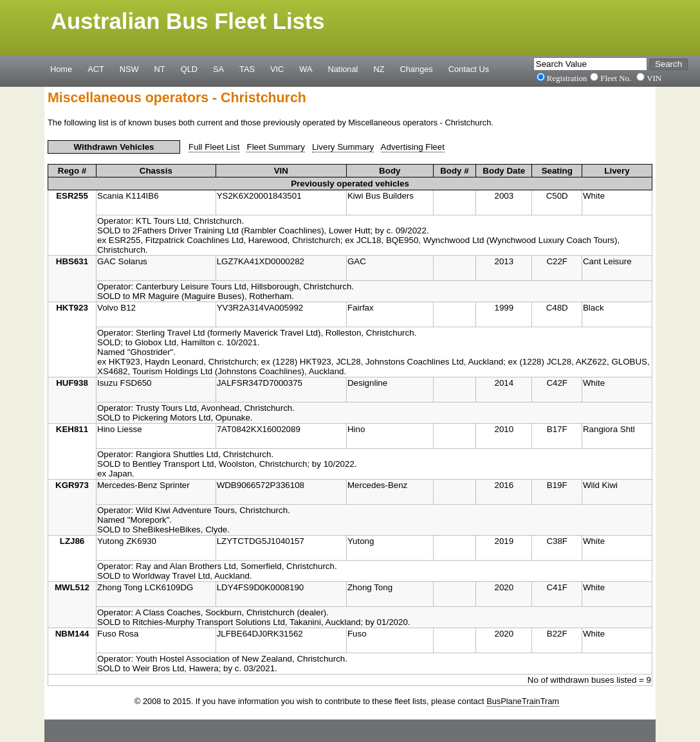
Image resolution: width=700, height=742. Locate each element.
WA (306, 69)
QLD (189, 69)
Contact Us (469, 69)
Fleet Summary (275, 147)
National (343, 69)
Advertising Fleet (413, 147)
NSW (129, 69)
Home (61, 69)
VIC (277, 69)
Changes (417, 69)
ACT (96, 69)
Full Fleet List (214, 147)
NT (160, 69)
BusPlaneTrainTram (523, 701)
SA (218, 69)
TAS (247, 69)
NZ (379, 69)
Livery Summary (343, 147)
